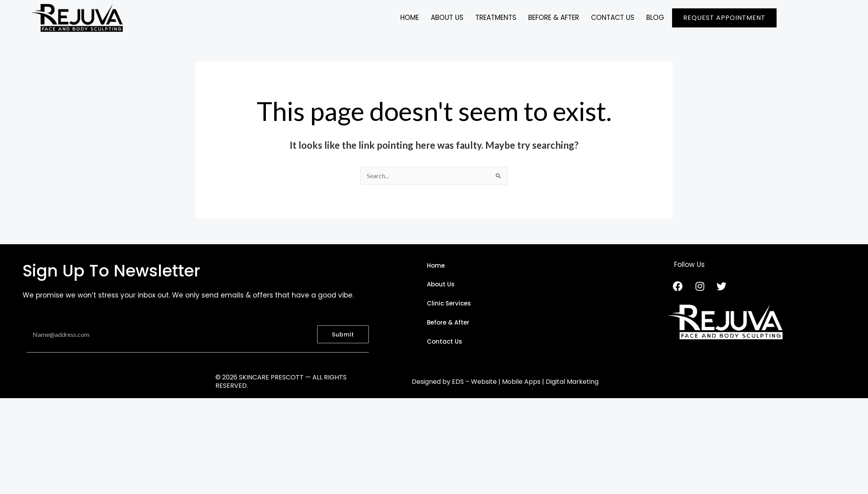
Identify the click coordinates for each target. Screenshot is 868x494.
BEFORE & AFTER (554, 18)
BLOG (655, 18)
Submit (343, 335)
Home (410, 18)
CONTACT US (613, 18)
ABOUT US (447, 18)
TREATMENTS (496, 18)
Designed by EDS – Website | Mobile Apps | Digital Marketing (505, 382)
